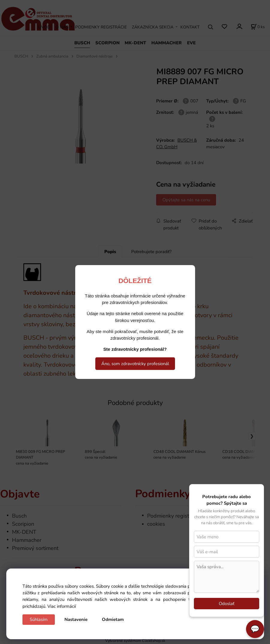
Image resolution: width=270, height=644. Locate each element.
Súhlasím (39, 619)
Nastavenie (76, 619)
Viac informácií (62, 606)
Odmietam (113, 619)
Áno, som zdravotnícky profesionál (135, 364)
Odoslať (227, 604)
